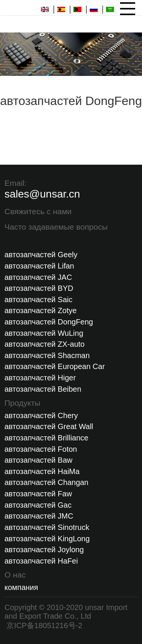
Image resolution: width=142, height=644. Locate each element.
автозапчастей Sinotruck (47, 527)
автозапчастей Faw (38, 494)
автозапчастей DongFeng (49, 322)
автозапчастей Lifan (39, 266)
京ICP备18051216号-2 (44, 625)
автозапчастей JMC (39, 516)
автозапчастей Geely (41, 255)
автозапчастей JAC (38, 277)
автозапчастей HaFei (41, 561)
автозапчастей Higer (40, 378)
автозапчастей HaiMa (42, 471)
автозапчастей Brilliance (47, 438)
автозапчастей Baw (39, 460)
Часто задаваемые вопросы (56, 227)
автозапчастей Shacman (47, 355)
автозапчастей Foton (41, 449)
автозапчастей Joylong (44, 550)
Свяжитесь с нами (38, 211)
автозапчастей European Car (55, 366)
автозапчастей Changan (47, 482)
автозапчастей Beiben (43, 389)
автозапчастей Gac (38, 505)
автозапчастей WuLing (44, 333)
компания (21, 587)
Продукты (23, 403)
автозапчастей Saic (39, 300)
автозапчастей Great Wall (49, 426)
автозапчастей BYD (39, 288)
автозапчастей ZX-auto (45, 344)
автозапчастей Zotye (41, 310)
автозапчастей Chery (41, 415)
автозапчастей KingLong (47, 539)
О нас (15, 575)
